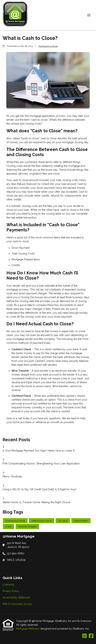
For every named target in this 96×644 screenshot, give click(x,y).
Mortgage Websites (28, 629)
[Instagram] (85, 636)
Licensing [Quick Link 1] (8, 585)
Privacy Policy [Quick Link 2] (11, 591)
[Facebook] (91, 636)
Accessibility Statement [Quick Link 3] (16, 597)
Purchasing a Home (48, 46)
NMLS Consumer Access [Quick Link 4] (17, 604)
